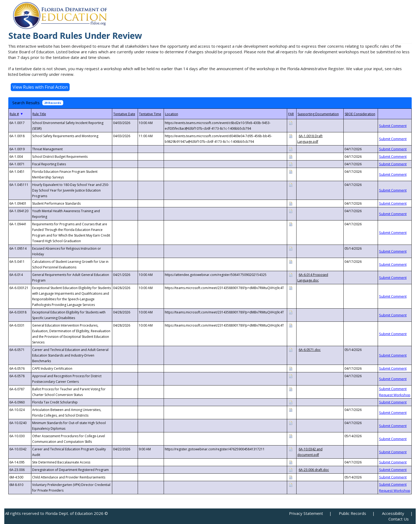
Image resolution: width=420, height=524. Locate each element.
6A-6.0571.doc (310, 350)
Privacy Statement (306, 513)
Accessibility (393, 513)
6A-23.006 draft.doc (314, 470)
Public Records (352, 513)
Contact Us (399, 519)
